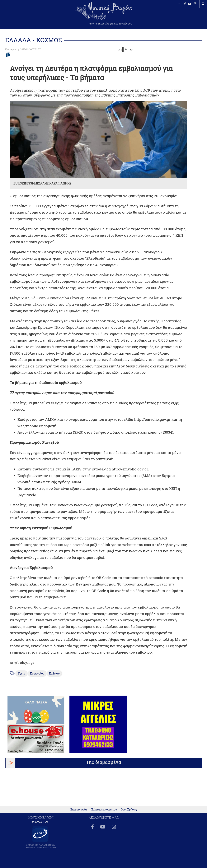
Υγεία (21, 674)
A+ (120, 50)
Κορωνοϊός (37, 674)
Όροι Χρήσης (129, 809)
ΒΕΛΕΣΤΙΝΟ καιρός (24, 15)
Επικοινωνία (79, 809)
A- (126, 49)
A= (132, 49)
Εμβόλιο (54, 674)
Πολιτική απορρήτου (104, 809)
